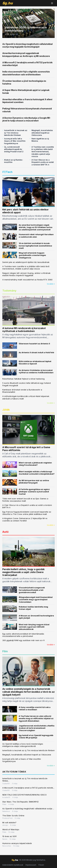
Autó (5, 532)
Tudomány (9, 291)
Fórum (41, 865)
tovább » (51, 284)
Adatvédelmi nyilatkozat (13, 865)
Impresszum (31, 865)
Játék (6, 410)
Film (5, 651)
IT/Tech (7, 172)
